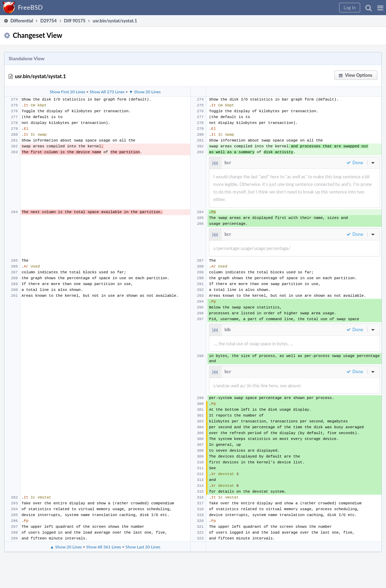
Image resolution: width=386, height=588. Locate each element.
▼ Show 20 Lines (145, 92)
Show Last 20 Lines (143, 547)
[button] (380, 8)
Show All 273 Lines (107, 92)
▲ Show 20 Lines (66, 547)
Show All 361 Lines (104, 547)
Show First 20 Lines (67, 92)
